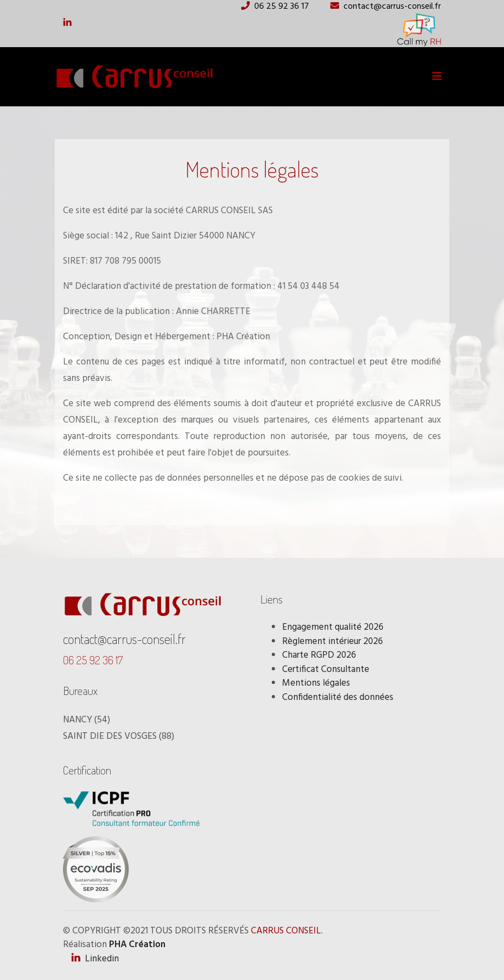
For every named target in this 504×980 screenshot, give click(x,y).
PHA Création (137, 945)
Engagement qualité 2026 (333, 627)
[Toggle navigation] (437, 77)
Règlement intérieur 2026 (333, 642)
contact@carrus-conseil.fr (124, 639)
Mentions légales (316, 683)
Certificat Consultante (326, 670)
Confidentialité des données (338, 697)
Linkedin (95, 959)
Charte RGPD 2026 (319, 655)
